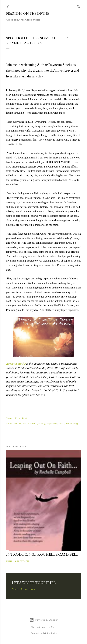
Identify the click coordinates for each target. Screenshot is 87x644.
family (42, 423)
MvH (54, 627)
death (26, 423)
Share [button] (9, 418)
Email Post (21, 418)
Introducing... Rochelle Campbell (42, 554)
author (18, 423)
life (67, 423)
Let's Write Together (34, 583)
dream (34, 423)
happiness (52, 423)
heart (62, 423)
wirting (74, 423)
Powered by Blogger (43, 620)
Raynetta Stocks (16, 364)
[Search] (79, 6)
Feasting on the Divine (28, 13)
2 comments (22, 561)
